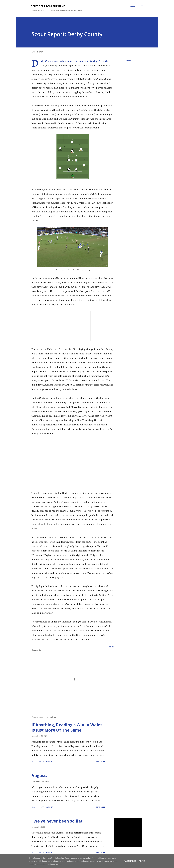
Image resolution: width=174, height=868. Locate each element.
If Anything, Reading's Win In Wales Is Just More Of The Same (67, 727)
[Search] (132, 6)
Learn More (130, 861)
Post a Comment (46, 762)
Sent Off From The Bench (49, 6)
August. (39, 776)
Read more (101, 762)
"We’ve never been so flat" (58, 821)
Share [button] (128, 61)
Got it (142, 861)
